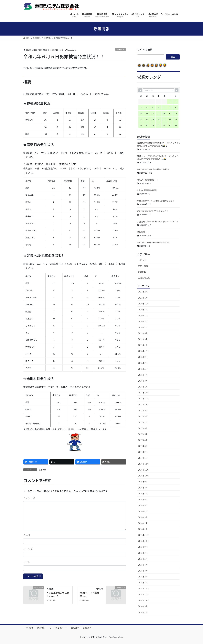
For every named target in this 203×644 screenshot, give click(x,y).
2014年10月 (143, 600)
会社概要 (29, 628)
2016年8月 (143, 488)
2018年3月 (143, 381)
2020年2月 (143, 327)
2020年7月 (143, 310)
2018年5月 (143, 369)
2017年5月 (143, 434)
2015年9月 (143, 547)
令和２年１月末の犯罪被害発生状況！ (154, 242)
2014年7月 (143, 612)
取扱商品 (75, 628)
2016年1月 (143, 529)
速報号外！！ (143, 232)
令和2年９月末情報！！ (148, 180)
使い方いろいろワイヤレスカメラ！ (153, 211)
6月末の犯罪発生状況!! (147, 190)
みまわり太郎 (144, 278)
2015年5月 (143, 559)
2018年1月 (143, 387)
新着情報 (121, 49)
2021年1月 (143, 298)
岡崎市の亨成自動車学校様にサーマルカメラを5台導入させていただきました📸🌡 (158, 144)
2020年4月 (143, 315)
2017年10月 (143, 404)
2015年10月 (143, 541)
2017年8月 (143, 416)
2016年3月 (143, 517)
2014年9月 (143, 606)
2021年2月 (143, 292)
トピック (142, 260)
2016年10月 (143, 476)
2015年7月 (143, 553)
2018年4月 (143, 375)
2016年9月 (143, 482)
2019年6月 (143, 333)
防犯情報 (41, 628)
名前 (27, 535)
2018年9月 (143, 357)
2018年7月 (143, 363)
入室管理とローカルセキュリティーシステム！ (158, 222)
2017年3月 (143, 446)
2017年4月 (143, 440)
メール (28, 549)
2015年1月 (143, 583)
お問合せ (87, 628)
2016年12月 (143, 464)
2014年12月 (143, 588)
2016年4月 (143, 511)
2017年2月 (143, 452)
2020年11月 (143, 304)
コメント (29, 498)
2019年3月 (143, 339)
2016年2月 (143, 523)
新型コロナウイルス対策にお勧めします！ (156, 201)
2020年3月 (143, 321)
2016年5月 (143, 505)
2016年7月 (143, 494)
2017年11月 (143, 398)
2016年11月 (143, 470)
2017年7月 (143, 422)
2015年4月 (143, 565)
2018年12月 (143, 351)
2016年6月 (143, 499)
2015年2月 (143, 577)
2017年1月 (143, 458)
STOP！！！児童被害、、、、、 (89, 595)
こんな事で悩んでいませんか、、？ (58, 595)
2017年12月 (143, 393)
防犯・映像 (143, 266)
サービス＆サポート (58, 628)
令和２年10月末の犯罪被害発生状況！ (154, 169)
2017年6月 (143, 428)
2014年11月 (143, 594)
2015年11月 (143, 535)
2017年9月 (143, 410)
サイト (27, 562)
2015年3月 (143, 571)
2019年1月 (143, 345)
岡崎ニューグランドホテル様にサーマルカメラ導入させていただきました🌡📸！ (158, 158)
